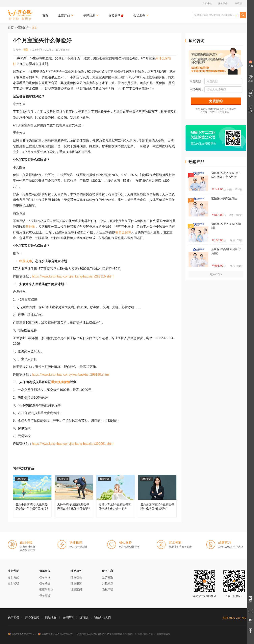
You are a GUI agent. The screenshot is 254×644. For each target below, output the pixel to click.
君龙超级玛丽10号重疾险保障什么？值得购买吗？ (157, 496)
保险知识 (23, 28)
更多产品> (216, 274)
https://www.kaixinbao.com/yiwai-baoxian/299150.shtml (71, 375)
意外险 (30, 227)
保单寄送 (45, 595)
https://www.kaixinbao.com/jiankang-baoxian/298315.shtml (73, 276)
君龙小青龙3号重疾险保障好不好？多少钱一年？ (116, 496)
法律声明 (68, 617)
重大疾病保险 (61, 382)
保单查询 (45, 578)
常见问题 (108, 584)
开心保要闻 (32, 617)
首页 (45, 15)
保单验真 (45, 584)
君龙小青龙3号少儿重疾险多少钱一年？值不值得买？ (32, 496)
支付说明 (13, 584)
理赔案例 (76, 589)
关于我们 (13, 617)
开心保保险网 (20, 15)
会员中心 (207, 3)
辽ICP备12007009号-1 (21, 634)
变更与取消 (46, 589)
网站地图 (51, 617)
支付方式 (13, 578)
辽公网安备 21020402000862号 (55, 634)
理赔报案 (76, 584)
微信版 (84, 617)
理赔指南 (76, 578)
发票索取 (108, 578)
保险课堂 (116, 15)
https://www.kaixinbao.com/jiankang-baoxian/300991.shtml (73, 444)
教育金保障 (123, 232)
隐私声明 (108, 589)
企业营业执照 (164, 634)
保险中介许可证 (145, 634)
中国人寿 (26, 261)
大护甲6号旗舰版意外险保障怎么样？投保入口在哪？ (74, 496)
